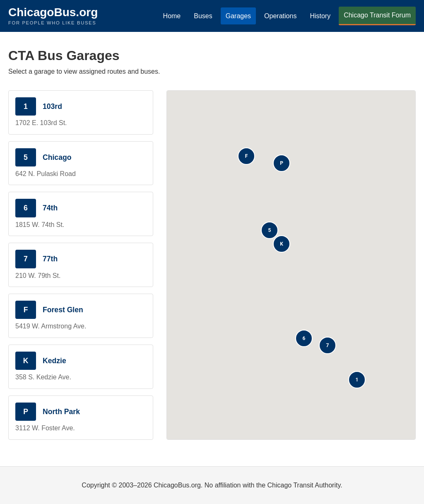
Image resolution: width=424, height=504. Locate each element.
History (320, 16)
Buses (203, 16)
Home (172, 16)
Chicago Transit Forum (377, 15)
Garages (238, 16)
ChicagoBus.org (53, 12)
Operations (280, 16)
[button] (357, 380)
